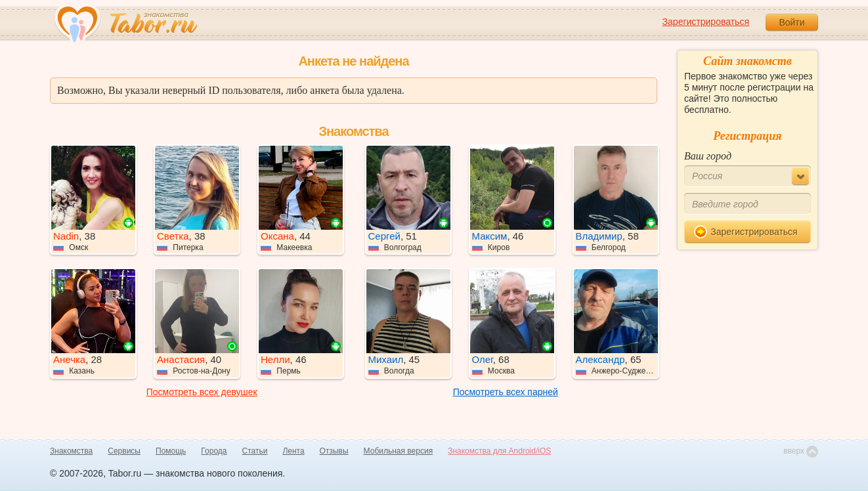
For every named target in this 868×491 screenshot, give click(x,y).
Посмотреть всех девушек (202, 392)
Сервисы (124, 451)
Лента (293, 451)
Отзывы (334, 451)
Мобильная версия (399, 451)
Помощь (171, 451)
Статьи (255, 451)
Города (214, 451)
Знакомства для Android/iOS (499, 451)
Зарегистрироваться (706, 22)
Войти (792, 22)
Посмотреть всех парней (506, 392)
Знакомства (71, 451)
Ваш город (708, 156)
